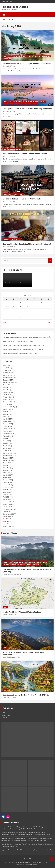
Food (5, 149)
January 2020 (7, 526)
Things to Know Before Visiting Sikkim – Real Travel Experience (24, 345)
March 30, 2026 (8, 657)
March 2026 (7, 368)
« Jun (5, 322)
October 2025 (7, 380)
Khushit (13, 615)
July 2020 (6, 519)
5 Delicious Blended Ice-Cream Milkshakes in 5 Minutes (25, 154)
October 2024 (7, 404)
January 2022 (7, 480)
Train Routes (21, 565)
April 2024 (6, 417)
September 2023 (8, 434)
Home (3, 712)
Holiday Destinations (20, 562)
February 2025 (8, 397)
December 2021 (8, 482)
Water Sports (46, 56)
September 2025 (8, 382)
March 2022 (7, 475)
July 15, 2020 (7, 201)
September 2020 (8, 514)
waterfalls (7, 59)
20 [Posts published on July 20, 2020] (7, 314)
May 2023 (6, 443)
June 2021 (6, 492)
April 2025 (6, 392)
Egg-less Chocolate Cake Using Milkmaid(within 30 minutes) (27, 244)
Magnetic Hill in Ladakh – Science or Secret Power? (34, 829)
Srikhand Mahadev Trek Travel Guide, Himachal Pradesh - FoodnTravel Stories (27, 838)
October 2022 (7, 458)
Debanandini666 (16, 574)
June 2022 (6, 468)
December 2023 (8, 426)
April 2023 (6, 446)
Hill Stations (17, 56)
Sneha (13, 246)
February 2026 (8, 370)
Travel (31, 56)
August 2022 (7, 463)
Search (50, 261)
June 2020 (6, 521)
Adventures (7, 56)
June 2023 (6, 441)
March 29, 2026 (8, 697)
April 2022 (6, 473)
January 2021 (7, 504)
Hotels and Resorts (35, 562)
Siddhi (13, 156)
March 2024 (7, 419)
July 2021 (6, 490)
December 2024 (8, 402)
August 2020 (7, 517)
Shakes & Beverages (14, 149)
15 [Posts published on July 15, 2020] (21, 310)
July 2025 (6, 387)
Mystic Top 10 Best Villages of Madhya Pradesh (18, 341)
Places (25, 56)
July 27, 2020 (7, 66)
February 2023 (8, 451)
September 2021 (8, 487)
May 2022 (6, 470)
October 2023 (7, 431)
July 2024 (6, 412)
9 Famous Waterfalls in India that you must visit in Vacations (27, 64)
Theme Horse (43, 862)
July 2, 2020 (7, 246)
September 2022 (8, 460)
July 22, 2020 (7, 111)
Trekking (37, 56)
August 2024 (7, 409)
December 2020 (8, 507)
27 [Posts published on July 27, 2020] (7, 318)
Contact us (5, 718)
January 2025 (7, 400)
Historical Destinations (30, 101)
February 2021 (8, 502)
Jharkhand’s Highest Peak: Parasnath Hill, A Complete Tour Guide (25, 840)
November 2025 (8, 378)
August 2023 (7, 436)
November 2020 (8, 509)
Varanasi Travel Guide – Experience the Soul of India (20, 354)
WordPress (34, 865)
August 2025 (7, 385)
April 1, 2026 (7, 574)
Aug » (50, 322)
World (35, 104)
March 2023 (7, 448)
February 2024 (8, 421)
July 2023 (6, 439)
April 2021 (6, 497)
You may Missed (10, 533)
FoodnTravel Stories (15, 7)
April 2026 (6, 365)
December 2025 (8, 375)
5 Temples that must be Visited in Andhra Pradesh (23, 199)
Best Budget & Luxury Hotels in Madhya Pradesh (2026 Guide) (23, 349)
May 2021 (6, 495)
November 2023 (8, 429)
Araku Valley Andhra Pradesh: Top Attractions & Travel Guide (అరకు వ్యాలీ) (27, 337)
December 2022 (8, 453)
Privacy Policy (6, 715)
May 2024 (6, 414)
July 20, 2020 (7, 156)
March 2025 (7, 395)
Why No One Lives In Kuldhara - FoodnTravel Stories (18, 844)
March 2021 (7, 499)
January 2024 (7, 424)
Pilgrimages (7, 194)
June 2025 (6, 390)
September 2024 (8, 407)
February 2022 (8, 478)
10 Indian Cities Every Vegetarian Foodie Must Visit (37, 850)
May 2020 (6, 524)
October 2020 (7, 512)
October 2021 (7, 485)
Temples (6, 565)
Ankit (13, 66)
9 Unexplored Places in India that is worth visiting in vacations (27, 109)
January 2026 (7, 373)
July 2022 (6, 465)
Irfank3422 (16, 657)
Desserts (6, 239)
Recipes (18, 239)
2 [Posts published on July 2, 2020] (27, 303)
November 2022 (8, 456)
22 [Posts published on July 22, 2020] (21, 314)
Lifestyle (42, 101)
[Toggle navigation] (4, 15)
